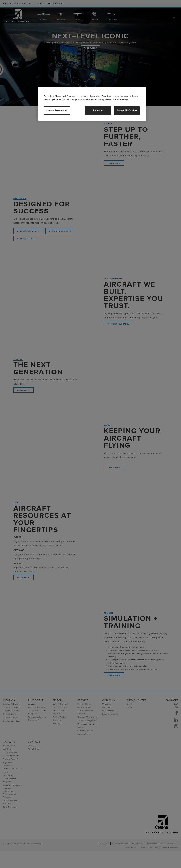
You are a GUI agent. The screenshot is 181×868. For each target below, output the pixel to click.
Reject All (98, 110)
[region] (92, 104)
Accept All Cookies (127, 110)
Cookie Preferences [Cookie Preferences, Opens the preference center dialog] (57, 110)
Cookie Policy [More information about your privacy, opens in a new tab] (121, 100)
